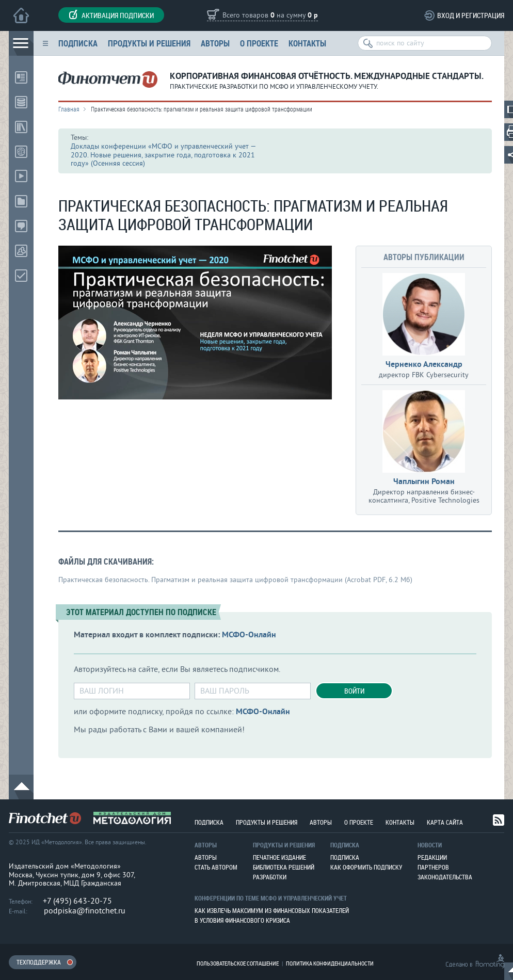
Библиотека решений (284, 867)
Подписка (78, 43)
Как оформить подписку (366, 867)
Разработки (270, 877)
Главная (69, 109)
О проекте (259, 43)
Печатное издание (279, 857)
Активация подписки (111, 15)
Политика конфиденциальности (330, 963)
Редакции (432, 857)
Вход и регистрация (471, 15)
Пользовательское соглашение (238, 963)
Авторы (215, 43)
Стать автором (216, 867)
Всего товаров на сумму (270, 16)
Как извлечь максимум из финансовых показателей (272, 910)
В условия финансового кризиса (242, 920)
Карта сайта (445, 822)
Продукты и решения (149, 43)
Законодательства (445, 877)
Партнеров (433, 867)
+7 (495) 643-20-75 (77, 901)
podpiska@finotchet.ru (85, 911)
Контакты (307, 43)
